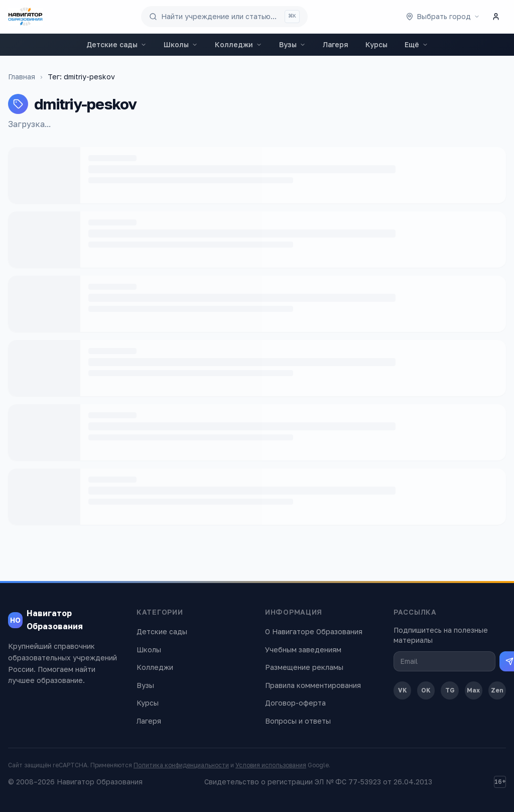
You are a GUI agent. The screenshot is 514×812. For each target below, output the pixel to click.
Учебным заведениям (303, 650)
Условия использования (271, 765)
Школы (181, 44)
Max (473, 690)
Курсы (376, 44)
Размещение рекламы (304, 667)
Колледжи (238, 44)
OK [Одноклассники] (426, 690)
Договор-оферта (295, 703)
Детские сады (116, 44)
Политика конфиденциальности (181, 765)
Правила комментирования (313, 685)
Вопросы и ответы (298, 721)
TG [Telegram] (450, 690)
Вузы (292, 44)
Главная (22, 77)
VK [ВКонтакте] (403, 690)
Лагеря (336, 44)
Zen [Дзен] (497, 690)
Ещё (416, 44)
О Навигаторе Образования (314, 631)
